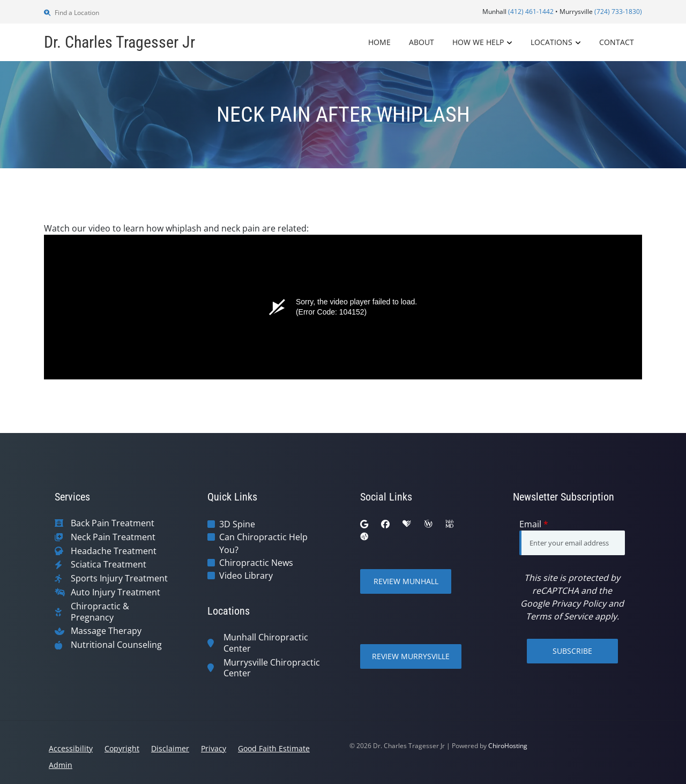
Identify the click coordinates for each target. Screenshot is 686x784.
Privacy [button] (214, 748)
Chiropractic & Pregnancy (100, 612)
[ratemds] (364, 537)
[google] (364, 524)
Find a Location (72, 13)
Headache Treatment (114, 551)
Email (534, 524)
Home (379, 42)
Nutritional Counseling (116, 645)
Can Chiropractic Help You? (263, 543)
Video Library (246, 576)
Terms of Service (559, 616)
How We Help (478, 42)
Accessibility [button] (71, 748)
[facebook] (385, 524)
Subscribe (572, 651)
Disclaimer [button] (170, 748)
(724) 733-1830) (618, 12)
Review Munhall (406, 581)
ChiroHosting (508, 746)
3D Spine (237, 524)
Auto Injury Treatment (115, 592)
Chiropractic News (256, 563)
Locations (551, 42)
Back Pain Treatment (113, 523)
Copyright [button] (122, 748)
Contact (617, 42)
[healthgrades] (407, 524)
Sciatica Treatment (109, 565)
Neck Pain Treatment (113, 537)
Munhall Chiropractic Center (266, 643)
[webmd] (450, 524)
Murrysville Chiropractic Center (272, 668)
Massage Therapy (106, 631)
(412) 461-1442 (531, 12)
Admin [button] (61, 765)
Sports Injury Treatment (119, 578)
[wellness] (428, 524)
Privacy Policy (579, 603)
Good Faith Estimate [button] (274, 748)
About (422, 42)
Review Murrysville (411, 656)
